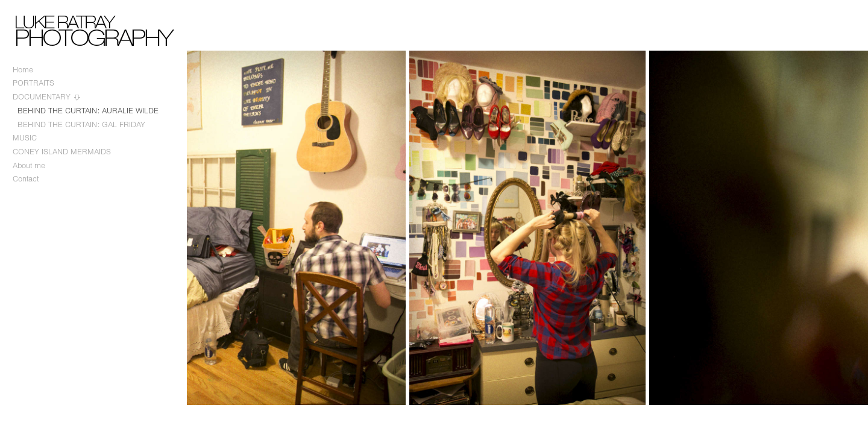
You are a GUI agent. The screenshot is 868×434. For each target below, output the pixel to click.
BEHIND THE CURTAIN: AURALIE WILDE (88, 111)
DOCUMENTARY (47, 97)
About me (29, 165)
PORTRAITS (33, 83)
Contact (26, 179)
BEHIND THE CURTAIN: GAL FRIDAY (81, 124)
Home (23, 70)
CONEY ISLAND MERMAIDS (62, 152)
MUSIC (25, 138)
